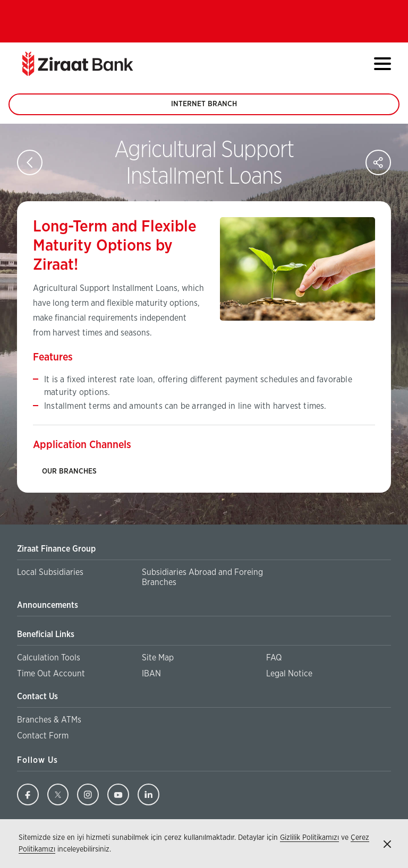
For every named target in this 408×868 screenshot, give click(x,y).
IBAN (151, 674)
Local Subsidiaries (50, 573)
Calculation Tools (49, 658)
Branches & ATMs (49, 720)
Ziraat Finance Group (56, 549)
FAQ (274, 658)
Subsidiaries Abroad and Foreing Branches (202, 578)
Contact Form (43, 736)
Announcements (48, 605)
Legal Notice (289, 674)
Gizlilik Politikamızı (309, 838)
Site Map (158, 658)
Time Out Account (51, 674)
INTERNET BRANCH (204, 108)
